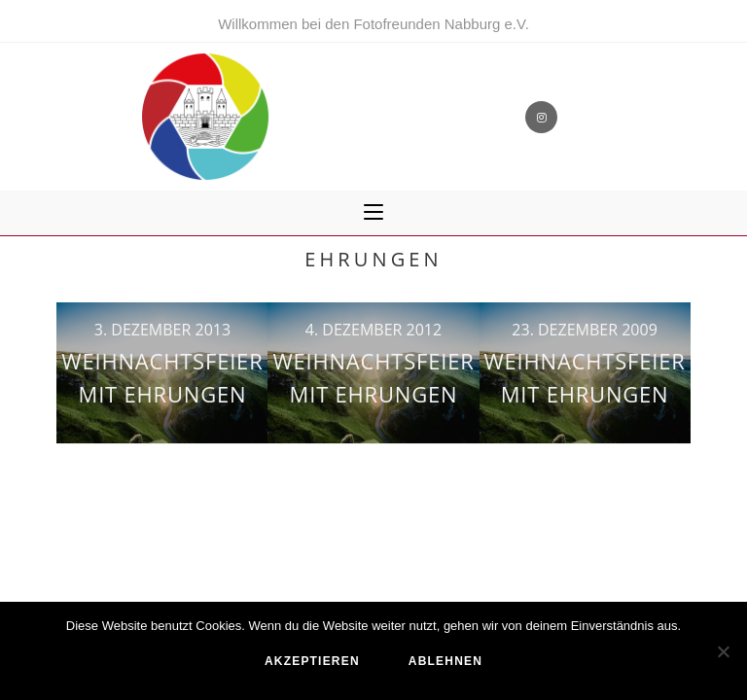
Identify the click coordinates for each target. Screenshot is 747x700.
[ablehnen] (723, 651)
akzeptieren (312, 661)
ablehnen (445, 661)
